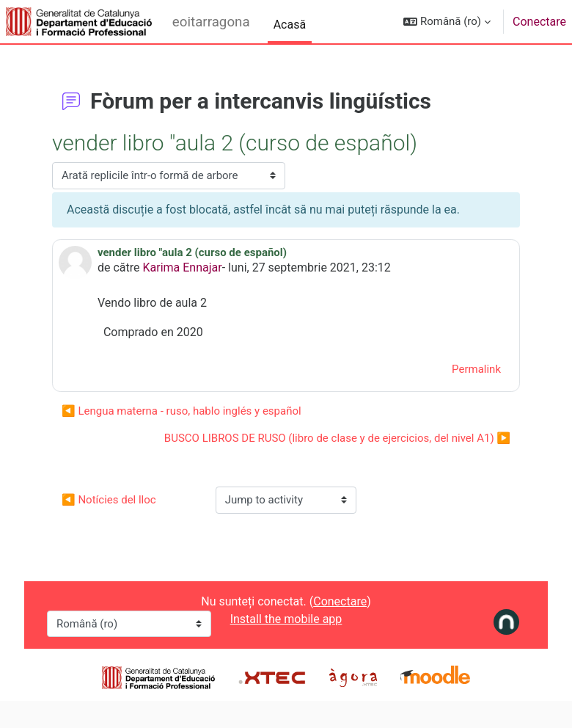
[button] (447, 22)
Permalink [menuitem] (476, 369)
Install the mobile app (286, 619)
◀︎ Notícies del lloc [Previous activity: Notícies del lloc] (109, 500)
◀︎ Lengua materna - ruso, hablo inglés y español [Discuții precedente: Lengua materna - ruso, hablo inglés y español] (181, 411)
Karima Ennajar (183, 267)
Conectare (539, 22)
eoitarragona (211, 22)
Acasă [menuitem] (290, 25)
